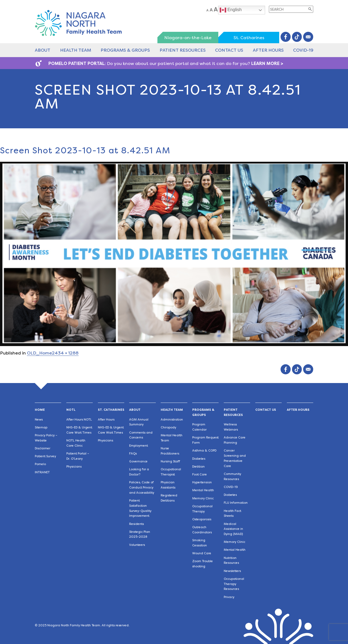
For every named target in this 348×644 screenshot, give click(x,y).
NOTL (71, 410)
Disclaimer (43, 448)
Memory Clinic (203, 498)
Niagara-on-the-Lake (188, 38)
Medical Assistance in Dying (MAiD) (233, 529)
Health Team (76, 50)
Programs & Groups (125, 50)
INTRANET (42, 472)
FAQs (133, 454)
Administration (172, 420)
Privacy (229, 597)
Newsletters (232, 571)
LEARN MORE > (267, 63)
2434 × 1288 (65, 353)
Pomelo (40, 464)
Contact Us (229, 50)
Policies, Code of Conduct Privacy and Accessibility (142, 488)
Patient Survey (45, 456)
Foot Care (200, 475)
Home (40, 410)
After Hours (268, 50)
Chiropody (168, 427)
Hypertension (202, 482)
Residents (136, 524)
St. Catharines (249, 38)
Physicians (74, 467)
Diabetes (199, 459)
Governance (138, 461)
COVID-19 (303, 50)
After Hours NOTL (79, 420)
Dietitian (198, 467)
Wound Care (202, 553)
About (43, 50)
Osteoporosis (202, 519)
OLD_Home (39, 353)
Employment (139, 446)
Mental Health (203, 490)
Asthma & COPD (204, 451)
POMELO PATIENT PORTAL (77, 63)
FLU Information (236, 503)
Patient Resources (183, 50)
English (231, 10)
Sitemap (41, 427)
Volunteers (137, 545)
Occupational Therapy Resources (234, 584)
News (39, 420)
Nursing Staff (170, 461)
